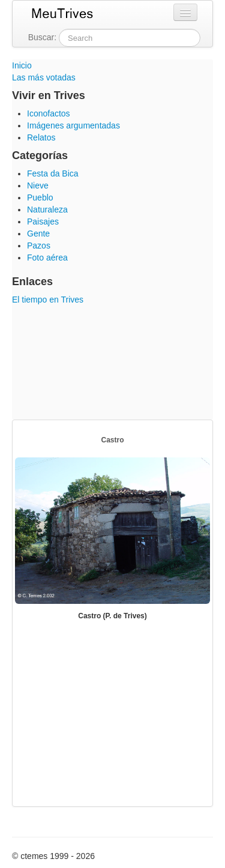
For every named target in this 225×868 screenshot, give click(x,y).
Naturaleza (47, 209)
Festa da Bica (53, 173)
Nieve (38, 185)
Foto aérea (47, 258)
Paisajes (43, 222)
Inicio (22, 65)
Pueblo (40, 197)
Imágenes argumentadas (73, 125)
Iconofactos (49, 113)
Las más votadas (44, 77)
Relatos (41, 137)
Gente (38, 234)
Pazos (39, 246)
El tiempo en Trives (48, 300)
